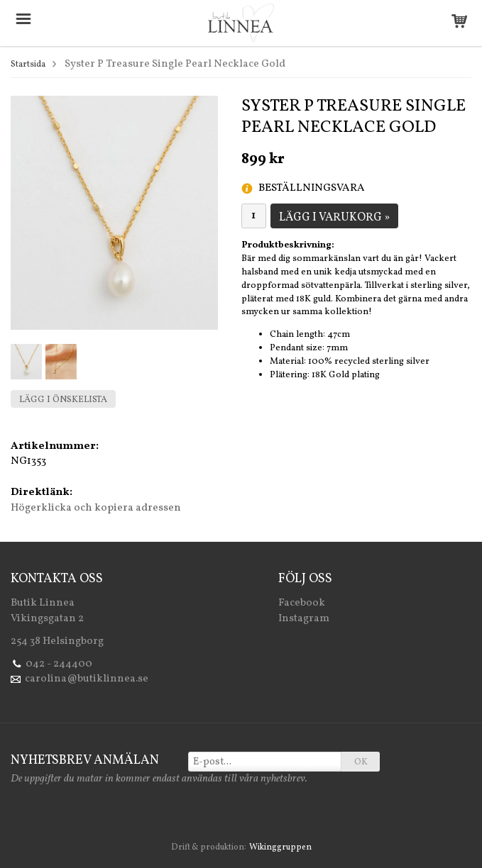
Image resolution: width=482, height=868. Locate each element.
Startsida (28, 65)
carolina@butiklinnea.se (87, 679)
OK (361, 762)
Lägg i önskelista (63, 400)
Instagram (304, 619)
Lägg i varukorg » (334, 218)
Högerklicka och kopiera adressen (96, 508)
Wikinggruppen (280, 847)
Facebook (302, 603)
